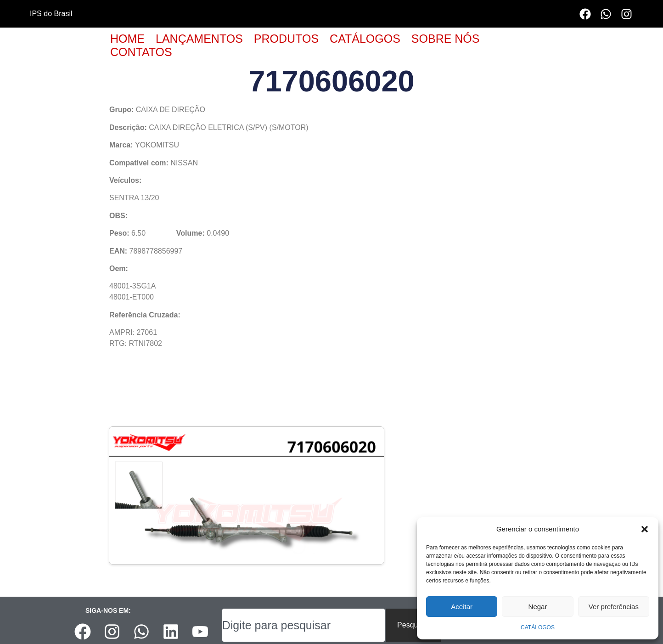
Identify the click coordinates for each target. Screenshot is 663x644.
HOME (127, 39)
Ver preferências (614, 607)
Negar (538, 607)
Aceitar (462, 607)
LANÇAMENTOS (199, 39)
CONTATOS (141, 52)
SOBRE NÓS (446, 39)
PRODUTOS (286, 39)
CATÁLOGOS (538, 627)
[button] (645, 529)
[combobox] (303, 625)
